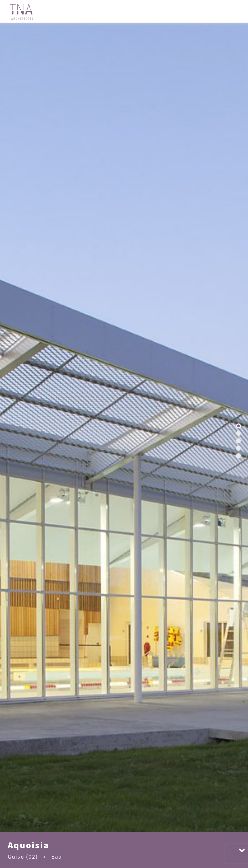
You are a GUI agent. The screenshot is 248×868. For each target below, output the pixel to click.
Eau (57, 857)
